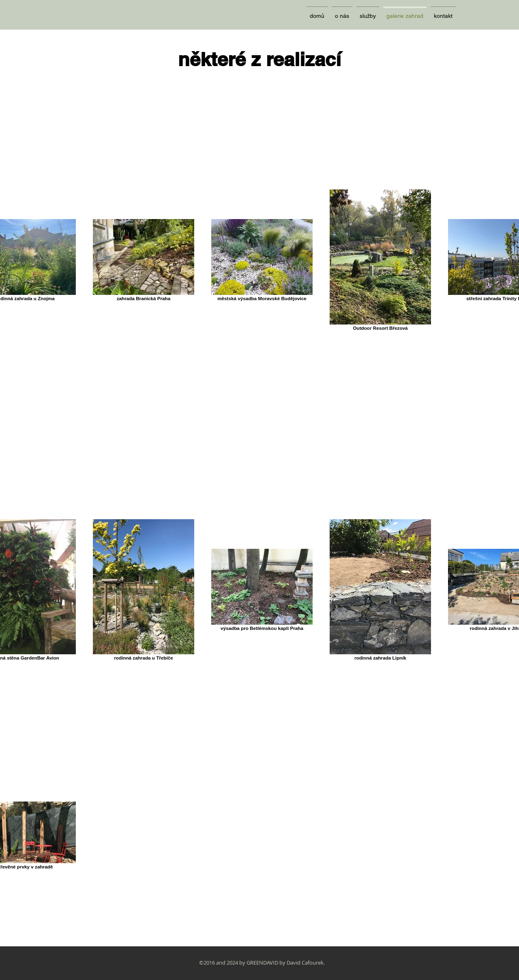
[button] (368, 12)
